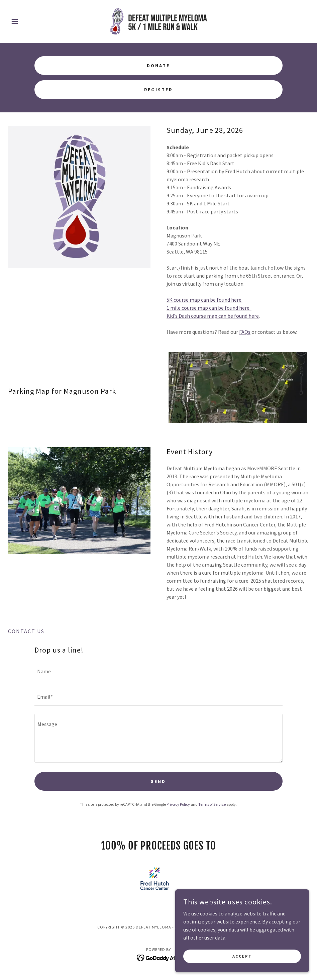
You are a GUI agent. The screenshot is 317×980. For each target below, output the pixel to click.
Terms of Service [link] (212, 804)
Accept (242, 956)
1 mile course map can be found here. (209, 308)
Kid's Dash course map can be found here (213, 316)
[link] (158, 21)
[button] (31, 21)
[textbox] (158, 672)
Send (158, 781)
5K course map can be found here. (204, 300)
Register (159, 90)
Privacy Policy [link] (178, 804)
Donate (158, 66)
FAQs (245, 332)
